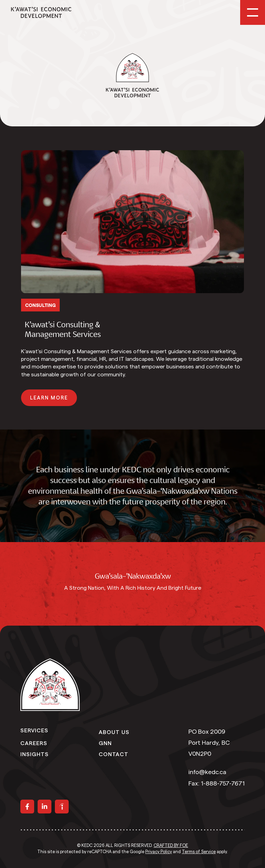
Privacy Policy (159, 852)
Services (34, 730)
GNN (105, 743)
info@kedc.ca (207, 772)
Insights (35, 754)
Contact (114, 754)
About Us (114, 732)
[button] (49, 398)
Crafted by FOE (171, 846)
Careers (34, 743)
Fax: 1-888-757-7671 (217, 783)
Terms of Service (199, 852)
